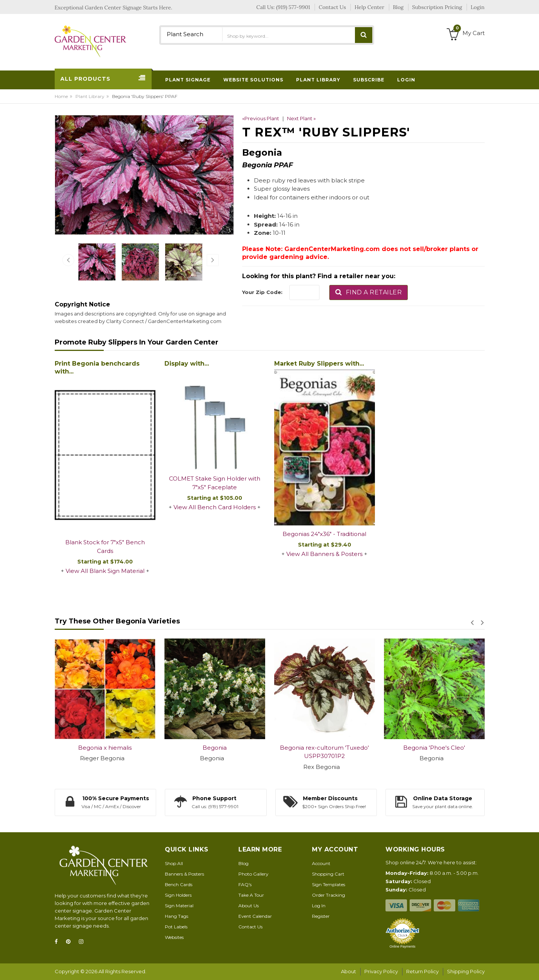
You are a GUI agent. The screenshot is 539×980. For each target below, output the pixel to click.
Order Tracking (329, 895)
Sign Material (179, 906)
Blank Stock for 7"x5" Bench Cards (105, 547)
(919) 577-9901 (293, 7)
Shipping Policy (466, 971)
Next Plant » (301, 118)
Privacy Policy (381, 971)
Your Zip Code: (262, 292)
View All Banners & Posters (324, 554)
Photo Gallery (253, 874)
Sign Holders (178, 895)
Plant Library (90, 96)
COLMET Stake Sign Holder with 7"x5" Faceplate (215, 483)
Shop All (174, 863)
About (349, 971)
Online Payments (403, 946)
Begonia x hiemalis (105, 748)
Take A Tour (251, 895)
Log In (319, 906)
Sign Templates (329, 884)
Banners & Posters (184, 874)
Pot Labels (176, 927)
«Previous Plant (261, 118)
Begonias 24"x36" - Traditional (324, 534)
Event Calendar (255, 916)
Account (321, 863)
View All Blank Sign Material (105, 571)
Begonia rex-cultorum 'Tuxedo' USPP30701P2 (324, 752)
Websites (174, 937)
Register (321, 916)
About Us (249, 906)
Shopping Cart (328, 874)
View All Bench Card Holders (215, 507)
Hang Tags (177, 916)
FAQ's (245, 884)
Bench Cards (179, 884)
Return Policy (422, 971)
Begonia (215, 748)
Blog (243, 863)
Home (61, 96)
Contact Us (250, 927)
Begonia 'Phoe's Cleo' (434, 748)
